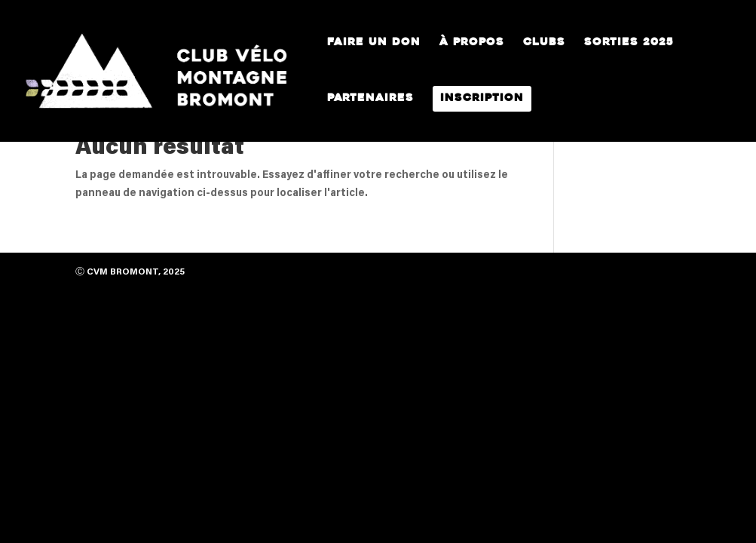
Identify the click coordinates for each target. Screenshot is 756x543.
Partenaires (370, 99)
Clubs (544, 43)
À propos (472, 43)
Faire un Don (374, 43)
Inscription (482, 99)
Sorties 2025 (629, 43)
